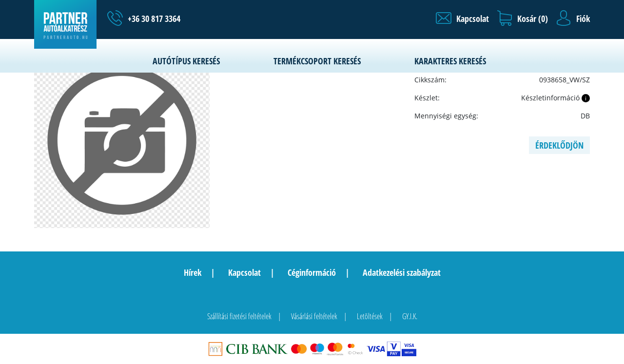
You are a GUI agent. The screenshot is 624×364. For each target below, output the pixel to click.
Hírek (193, 272)
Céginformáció (312, 272)
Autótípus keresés (186, 61)
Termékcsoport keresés (317, 61)
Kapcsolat (244, 272)
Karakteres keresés (450, 61)
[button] (462, 19)
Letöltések (370, 316)
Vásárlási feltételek (314, 316)
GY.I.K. (410, 316)
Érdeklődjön (559, 145)
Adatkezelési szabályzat (402, 272)
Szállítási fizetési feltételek (239, 316)
